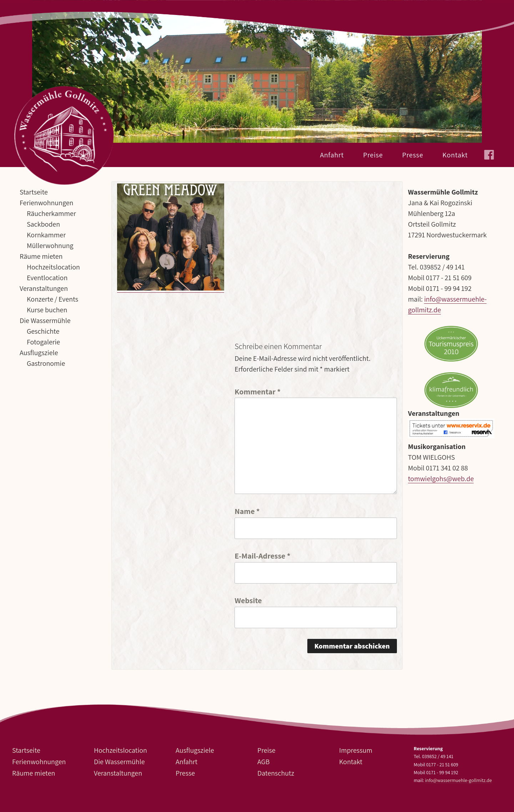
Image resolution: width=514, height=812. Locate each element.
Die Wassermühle (45, 321)
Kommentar (258, 391)
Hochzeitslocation (53, 267)
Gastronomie (46, 363)
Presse (413, 155)
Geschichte (43, 331)
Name (247, 511)
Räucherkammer (51, 213)
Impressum (356, 750)
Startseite (34, 192)
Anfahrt (332, 155)
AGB (264, 762)
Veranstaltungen (44, 288)
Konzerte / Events (52, 299)
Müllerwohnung (50, 246)
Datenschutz (276, 773)
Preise (373, 155)
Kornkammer (46, 235)
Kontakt (455, 155)
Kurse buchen (47, 310)
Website (248, 600)
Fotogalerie (43, 342)
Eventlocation (47, 278)
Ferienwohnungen (46, 203)
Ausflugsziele (39, 353)
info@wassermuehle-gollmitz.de (458, 780)
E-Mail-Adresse (262, 555)
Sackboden (43, 224)
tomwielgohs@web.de (441, 479)
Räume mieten (41, 256)
